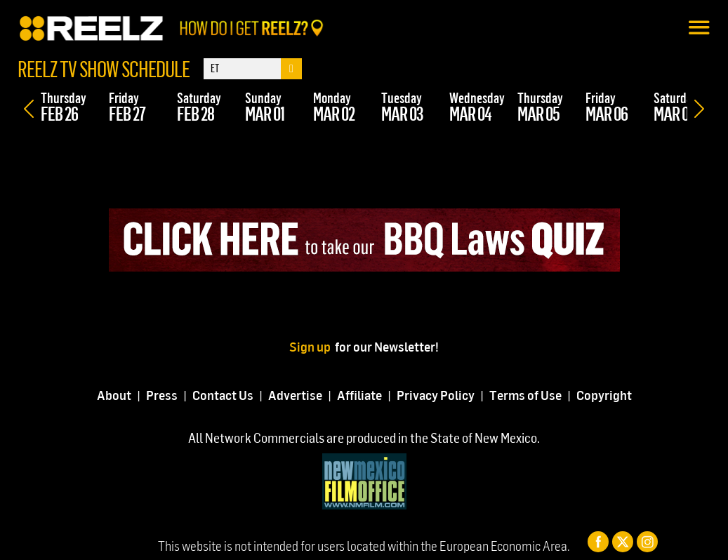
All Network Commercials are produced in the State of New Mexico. (364, 438)
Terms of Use (525, 395)
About (114, 395)
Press (162, 395)
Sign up (312, 346)
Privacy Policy (436, 395)
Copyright (604, 395)
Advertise (295, 395)
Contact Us (223, 395)
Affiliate (359, 395)
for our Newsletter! (387, 346)
